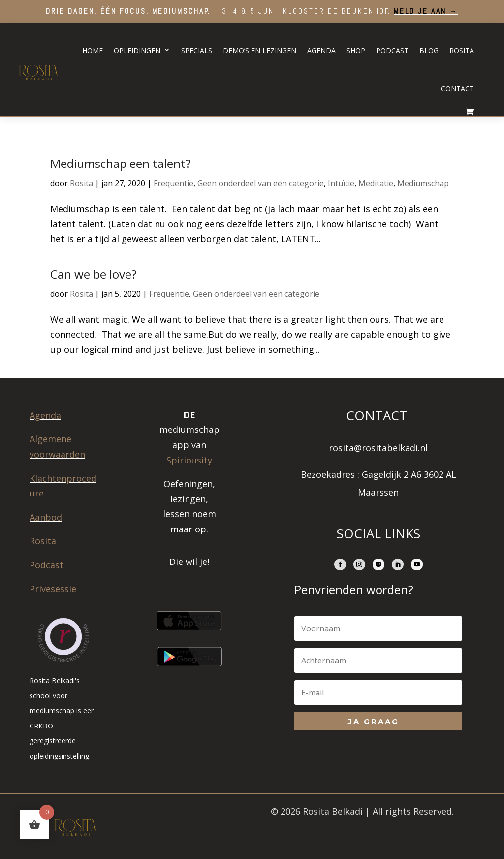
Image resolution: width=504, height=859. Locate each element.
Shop (356, 50)
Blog (429, 50)
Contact (457, 88)
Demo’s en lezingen (260, 50)
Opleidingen (137, 50)
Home (93, 50)
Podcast (392, 50)
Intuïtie (341, 183)
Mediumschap (423, 183)
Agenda (321, 50)
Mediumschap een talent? (121, 163)
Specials (197, 50)
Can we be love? (94, 274)
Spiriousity (189, 460)
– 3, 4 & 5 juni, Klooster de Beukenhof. (252, 11)
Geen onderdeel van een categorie (261, 183)
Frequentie (173, 183)
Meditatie (376, 183)
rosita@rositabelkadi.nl (378, 448)
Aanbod (46, 517)
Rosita (462, 50)
